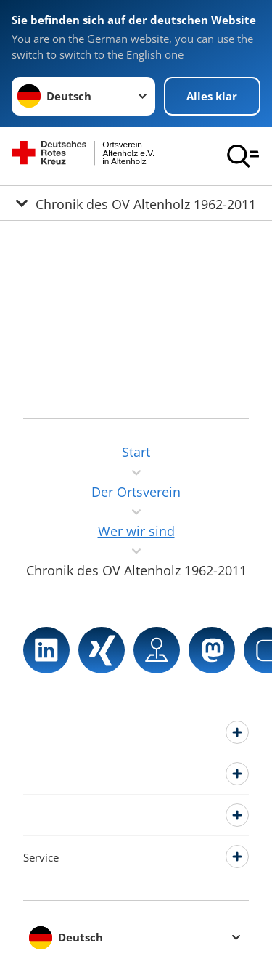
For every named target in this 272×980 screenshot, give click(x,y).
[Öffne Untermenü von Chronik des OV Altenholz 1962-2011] (136, 203)
